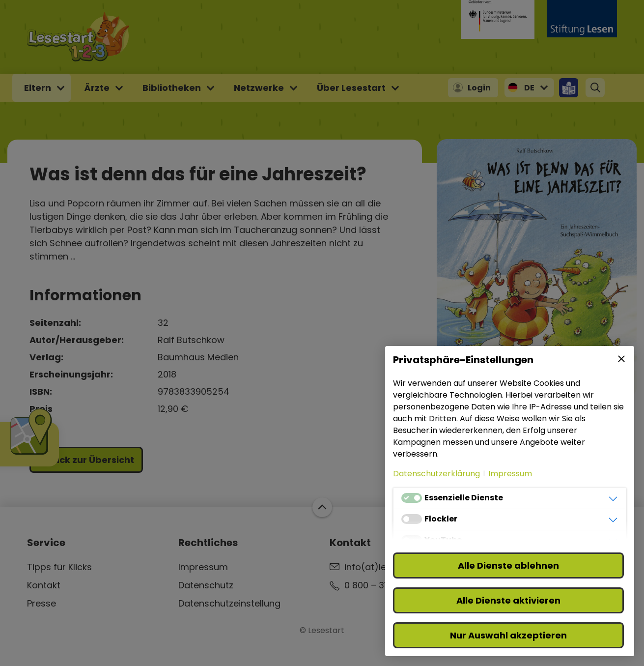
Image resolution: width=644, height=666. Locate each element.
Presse (42, 603)
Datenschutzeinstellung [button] (229, 603)
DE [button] (529, 88)
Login (479, 88)
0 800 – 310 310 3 (380, 585)
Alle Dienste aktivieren (508, 600)
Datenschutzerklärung (436, 474)
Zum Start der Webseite (322, 507)
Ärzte (97, 88)
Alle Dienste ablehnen (508, 565)
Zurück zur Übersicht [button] (86, 460)
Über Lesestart (351, 88)
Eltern (38, 88)
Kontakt (44, 585)
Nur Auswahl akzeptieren (508, 635)
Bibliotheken (172, 88)
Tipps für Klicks (59, 567)
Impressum (203, 567)
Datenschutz (206, 585)
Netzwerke (259, 88)
